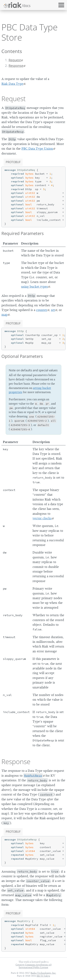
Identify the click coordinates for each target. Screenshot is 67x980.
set (53, 310)
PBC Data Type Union (37, 149)
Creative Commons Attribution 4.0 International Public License (33, 966)
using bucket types (34, 287)
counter (42, 310)
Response (16, 66)
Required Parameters (23, 233)
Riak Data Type (12, 84)
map (4, 315)
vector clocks (42, 518)
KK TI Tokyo (43, 976)
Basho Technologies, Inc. (43, 973)
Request (15, 60)
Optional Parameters (22, 356)
